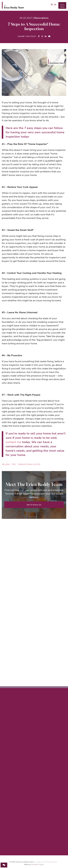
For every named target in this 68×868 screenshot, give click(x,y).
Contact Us (40, 862)
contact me (13, 442)
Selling (6, 464)
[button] (62, 5)
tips (14, 464)
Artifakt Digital (38, 864)
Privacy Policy (52, 862)
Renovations (41, 18)
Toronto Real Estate (29, 464)
